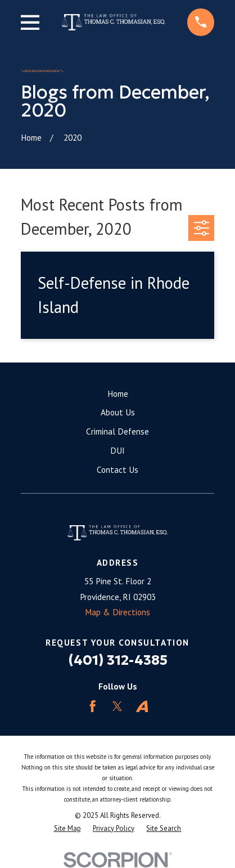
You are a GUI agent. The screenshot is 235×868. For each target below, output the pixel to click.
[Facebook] (92, 706)
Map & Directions (117, 612)
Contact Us (117, 469)
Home (118, 393)
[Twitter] (117, 706)
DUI (117, 450)
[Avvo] (142, 706)
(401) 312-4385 (118, 660)
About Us (118, 412)
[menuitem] (67, 828)
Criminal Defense (117, 431)
